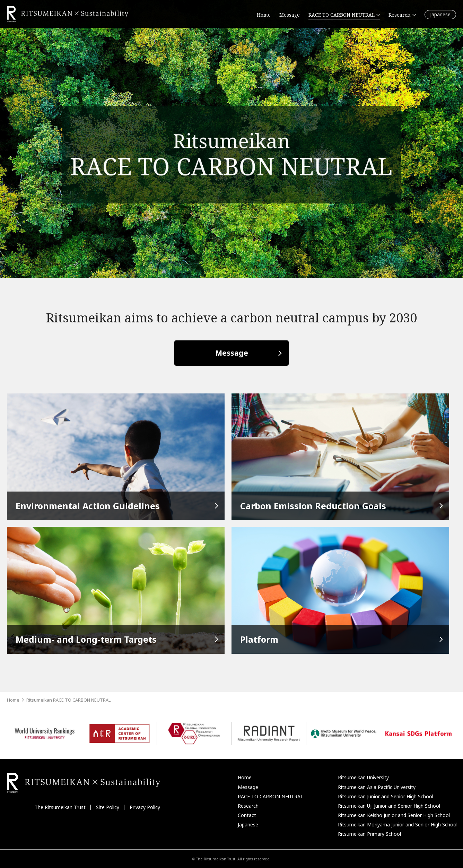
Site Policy (108, 807)
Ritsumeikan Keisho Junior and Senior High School (394, 815)
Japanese (440, 14)
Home (13, 700)
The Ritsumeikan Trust (60, 807)
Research (248, 806)
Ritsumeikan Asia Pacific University (377, 787)
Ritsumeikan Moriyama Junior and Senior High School (398, 824)
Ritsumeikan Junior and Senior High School (386, 796)
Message (232, 353)
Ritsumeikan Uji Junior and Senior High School (389, 806)
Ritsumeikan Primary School (369, 834)
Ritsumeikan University (363, 777)
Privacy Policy (145, 807)
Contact (247, 815)
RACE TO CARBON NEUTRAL (270, 796)
